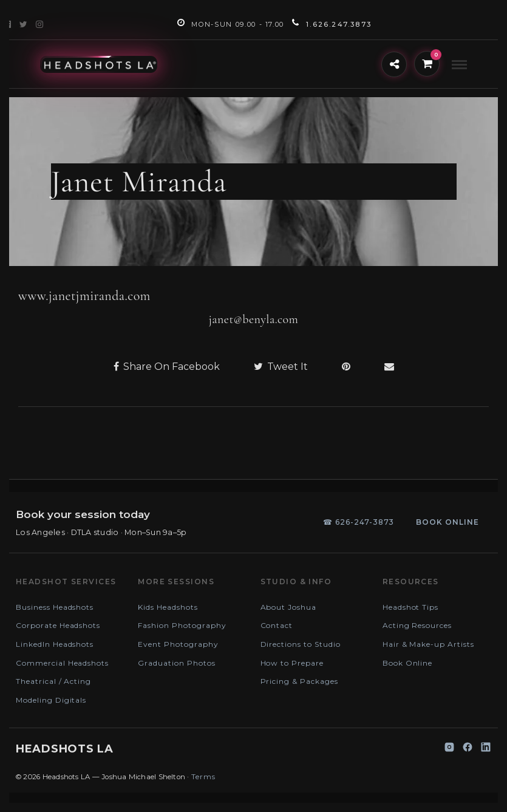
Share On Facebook (167, 367)
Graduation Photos (176, 663)
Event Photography (178, 644)
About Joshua (289, 607)
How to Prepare (292, 663)
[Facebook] (468, 749)
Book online (447, 522)
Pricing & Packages (299, 681)
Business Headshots (55, 607)
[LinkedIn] (486, 749)
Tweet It (281, 367)
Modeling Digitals (51, 700)
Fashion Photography (182, 625)
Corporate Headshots (58, 625)
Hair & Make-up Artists (428, 644)
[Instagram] (449, 749)
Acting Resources (417, 625)
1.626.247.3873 (332, 24)
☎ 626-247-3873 (359, 522)
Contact (277, 625)
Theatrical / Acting (53, 681)
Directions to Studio (301, 644)
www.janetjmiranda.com (84, 296)
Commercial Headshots (62, 663)
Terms (203, 776)
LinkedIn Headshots (55, 644)
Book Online (408, 663)
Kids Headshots (168, 607)
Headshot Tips (410, 607)
